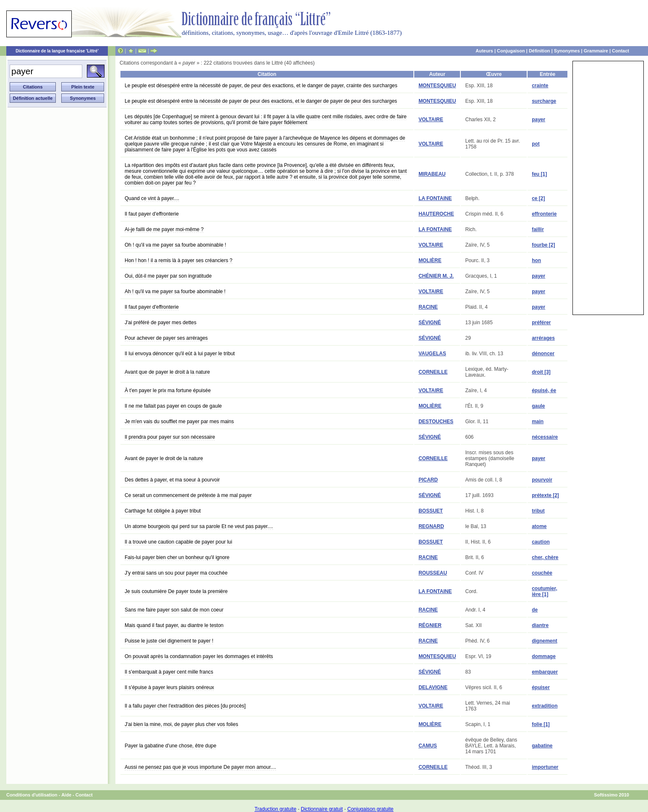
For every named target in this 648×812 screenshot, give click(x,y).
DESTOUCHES (436, 422)
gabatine (542, 746)
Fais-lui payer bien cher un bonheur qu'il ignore (177, 557)
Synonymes (567, 51)
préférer (541, 323)
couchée (542, 573)
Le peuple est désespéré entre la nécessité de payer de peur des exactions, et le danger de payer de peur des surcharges (261, 101)
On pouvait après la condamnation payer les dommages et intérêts (199, 656)
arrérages (543, 338)
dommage (544, 656)
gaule (538, 406)
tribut (538, 511)
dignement (545, 641)
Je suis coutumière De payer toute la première (176, 591)
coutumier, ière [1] (545, 591)
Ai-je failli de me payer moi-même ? (164, 229)
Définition (540, 51)
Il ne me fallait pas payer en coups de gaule (173, 406)
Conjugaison (511, 51)
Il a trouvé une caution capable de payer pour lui (178, 542)
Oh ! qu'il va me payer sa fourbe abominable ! (175, 245)
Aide (66, 795)
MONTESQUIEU (437, 86)
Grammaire (596, 51)
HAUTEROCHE (436, 214)
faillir (538, 229)
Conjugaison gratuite (370, 809)
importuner (545, 767)
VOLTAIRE (431, 120)
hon (536, 260)
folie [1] (541, 724)
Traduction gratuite (275, 809)
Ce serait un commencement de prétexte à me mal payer (188, 495)
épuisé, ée (544, 390)
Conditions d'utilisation (32, 795)
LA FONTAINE (435, 198)
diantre (540, 625)
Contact (621, 51)
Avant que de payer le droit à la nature (167, 372)
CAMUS (428, 746)
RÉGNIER (430, 625)
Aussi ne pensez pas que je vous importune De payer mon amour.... (200, 767)
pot (536, 144)
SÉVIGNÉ (430, 323)
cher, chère (545, 557)
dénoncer (543, 354)
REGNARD (431, 526)
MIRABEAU (432, 174)
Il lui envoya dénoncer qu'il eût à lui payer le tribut (180, 354)
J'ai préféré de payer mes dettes (161, 323)
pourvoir (542, 480)
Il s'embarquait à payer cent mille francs (169, 672)
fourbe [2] (543, 245)
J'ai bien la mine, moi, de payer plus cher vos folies (181, 724)
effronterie (544, 214)
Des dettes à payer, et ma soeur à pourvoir (172, 480)
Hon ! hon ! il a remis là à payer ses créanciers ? (179, 260)
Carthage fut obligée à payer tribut (163, 511)
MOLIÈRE (430, 260)
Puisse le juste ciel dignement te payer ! (169, 641)
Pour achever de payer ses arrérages (166, 338)
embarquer (545, 672)
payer (538, 120)
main (538, 422)
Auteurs (484, 51)
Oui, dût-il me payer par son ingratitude (168, 276)
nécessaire (545, 437)
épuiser (541, 687)
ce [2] (538, 198)
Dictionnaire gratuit (322, 809)
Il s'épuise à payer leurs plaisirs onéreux (169, 687)
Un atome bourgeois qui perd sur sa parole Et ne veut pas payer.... (199, 526)
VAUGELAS (432, 354)
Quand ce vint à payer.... (152, 198)
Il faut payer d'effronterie (152, 214)
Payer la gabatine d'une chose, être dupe (170, 746)
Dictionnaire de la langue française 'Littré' (57, 51)
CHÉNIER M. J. (436, 276)
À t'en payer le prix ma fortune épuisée (168, 390)
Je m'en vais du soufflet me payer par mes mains (179, 422)
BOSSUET (431, 511)
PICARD (428, 480)
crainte (540, 86)
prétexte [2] (545, 495)
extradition (545, 706)
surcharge (544, 101)
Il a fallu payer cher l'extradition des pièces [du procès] (185, 706)
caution (541, 542)
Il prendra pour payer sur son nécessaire (170, 437)
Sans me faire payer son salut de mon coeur (174, 610)
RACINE (428, 307)
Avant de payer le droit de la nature (164, 458)
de (535, 610)
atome (539, 526)
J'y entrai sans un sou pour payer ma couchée (176, 573)
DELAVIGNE (433, 687)
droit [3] (541, 372)
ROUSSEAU (433, 573)
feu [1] (539, 174)
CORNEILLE (433, 372)
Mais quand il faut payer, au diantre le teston (174, 625)
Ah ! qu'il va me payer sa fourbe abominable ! (175, 291)
